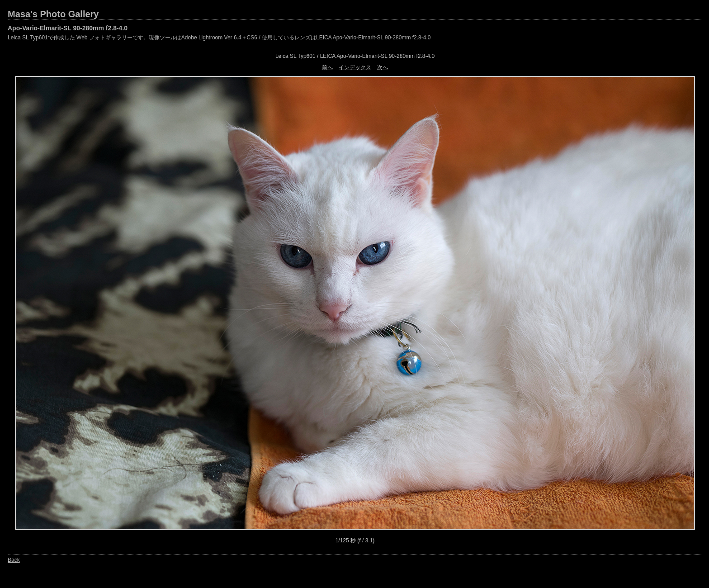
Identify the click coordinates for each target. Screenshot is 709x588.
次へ (383, 67)
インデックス (355, 67)
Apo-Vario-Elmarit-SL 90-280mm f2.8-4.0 (68, 28)
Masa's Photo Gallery (53, 14)
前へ (327, 67)
